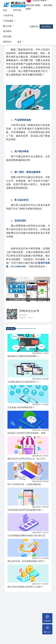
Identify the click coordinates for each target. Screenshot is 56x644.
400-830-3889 (33, 5)
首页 (5, 10)
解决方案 (9, 26)
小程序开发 (8, 15)
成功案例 (7, 31)
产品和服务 (10, 21)
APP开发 (17, 10)
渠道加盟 (7, 36)
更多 (21, 42)
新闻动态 (7, 42)
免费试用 (34, 27)
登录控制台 (46, 27)
